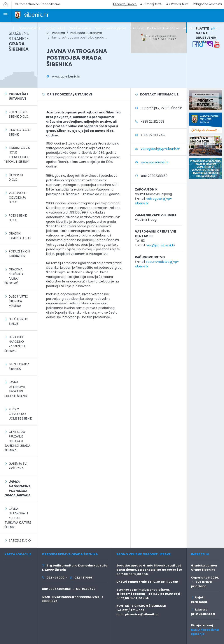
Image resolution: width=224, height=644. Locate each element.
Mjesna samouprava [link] (110, 28)
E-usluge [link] (137, 28)
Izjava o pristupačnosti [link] (203, 612)
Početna (56, 33)
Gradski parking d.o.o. (20, 236)
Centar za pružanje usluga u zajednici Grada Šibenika (17, 441)
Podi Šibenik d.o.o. (18, 218)
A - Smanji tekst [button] (151, 4)
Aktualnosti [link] (192, 28)
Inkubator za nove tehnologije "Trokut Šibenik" (17, 155)
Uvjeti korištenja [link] (199, 600)
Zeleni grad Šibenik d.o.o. (19, 114)
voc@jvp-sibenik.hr (161, 245)
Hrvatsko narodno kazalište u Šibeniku (15, 344)
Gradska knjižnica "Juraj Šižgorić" (14, 276)
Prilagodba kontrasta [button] (208, 4)
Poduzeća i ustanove (18, 96)
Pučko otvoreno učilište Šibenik (20, 414)
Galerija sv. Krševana (18, 466)
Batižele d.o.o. (20, 540)
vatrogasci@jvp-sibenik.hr (160, 149)
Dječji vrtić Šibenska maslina (18, 301)
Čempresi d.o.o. (16, 177)
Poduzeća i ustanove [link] (163, 28)
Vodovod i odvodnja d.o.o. (18, 198)
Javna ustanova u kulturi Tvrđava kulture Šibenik (18, 518)
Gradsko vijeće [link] (80, 28)
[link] (18, 15)
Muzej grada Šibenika (19, 366)
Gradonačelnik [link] (30, 28)
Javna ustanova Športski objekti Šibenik (16, 389)
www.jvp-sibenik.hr (66, 76)
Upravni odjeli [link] (55, 28)
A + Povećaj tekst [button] (177, 4)
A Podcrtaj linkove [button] (125, 4)
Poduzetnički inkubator (19, 254)
